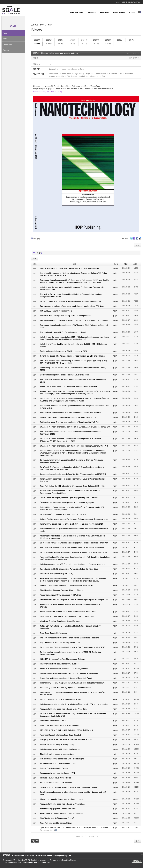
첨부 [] (37, 238)
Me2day (134, 239)
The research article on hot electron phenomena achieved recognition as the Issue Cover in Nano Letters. (75, 407)
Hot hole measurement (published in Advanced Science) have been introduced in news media (74, 530)
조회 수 (136, 264)
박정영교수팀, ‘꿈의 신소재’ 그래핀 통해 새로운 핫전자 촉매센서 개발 (67, 730)
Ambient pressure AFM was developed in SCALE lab (60, 595)
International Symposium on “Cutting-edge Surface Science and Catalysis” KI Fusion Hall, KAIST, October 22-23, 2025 (73, 274)
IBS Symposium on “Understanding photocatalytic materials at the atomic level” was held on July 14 (73, 693)
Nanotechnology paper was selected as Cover (60, 53)
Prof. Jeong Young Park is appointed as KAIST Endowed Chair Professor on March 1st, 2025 (74, 326)
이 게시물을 (124, 239)
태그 (37, 841)
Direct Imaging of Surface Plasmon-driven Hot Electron (62, 590)
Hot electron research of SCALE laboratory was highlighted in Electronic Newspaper (73, 564)
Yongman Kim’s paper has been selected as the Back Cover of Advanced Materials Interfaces (73, 480)
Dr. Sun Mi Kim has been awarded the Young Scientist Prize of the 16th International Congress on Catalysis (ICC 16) (73, 715)
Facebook (137, 239)
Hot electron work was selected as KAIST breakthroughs (62, 759)
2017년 (132, 40)
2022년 (72, 40)
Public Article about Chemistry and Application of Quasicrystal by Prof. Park (70, 422)
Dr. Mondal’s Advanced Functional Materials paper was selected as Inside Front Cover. (74, 543)
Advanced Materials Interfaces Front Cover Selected (60, 735)
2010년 (108, 44)
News (5, 33)
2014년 (61, 44)
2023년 (61, 40)
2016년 (37, 44)
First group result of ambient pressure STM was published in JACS (66, 740)
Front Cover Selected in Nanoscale (54, 633)
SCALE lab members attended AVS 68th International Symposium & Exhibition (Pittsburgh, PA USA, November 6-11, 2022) (71, 440)
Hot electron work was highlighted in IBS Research (60, 749)
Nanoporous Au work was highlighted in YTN (57, 773)
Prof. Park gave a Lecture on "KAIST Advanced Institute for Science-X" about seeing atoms (73, 381)
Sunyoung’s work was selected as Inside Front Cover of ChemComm (67, 616)
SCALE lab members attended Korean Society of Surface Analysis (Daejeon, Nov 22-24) (75, 427)
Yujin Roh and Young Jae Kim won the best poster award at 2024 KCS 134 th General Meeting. (74, 345)
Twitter (132, 239)
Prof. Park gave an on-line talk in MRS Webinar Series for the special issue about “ (73, 547)
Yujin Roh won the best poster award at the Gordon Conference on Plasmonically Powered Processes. (72, 288)
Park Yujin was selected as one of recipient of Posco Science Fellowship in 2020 (72, 524)
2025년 (37, 40)
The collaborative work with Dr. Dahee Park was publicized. (63, 332)
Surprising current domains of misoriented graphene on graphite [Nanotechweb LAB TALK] (73, 793)
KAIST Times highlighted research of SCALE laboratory (61, 813)
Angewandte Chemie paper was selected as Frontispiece (62, 804)
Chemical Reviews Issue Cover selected (56, 778)
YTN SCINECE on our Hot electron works (56, 311)
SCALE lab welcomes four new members (56, 782)
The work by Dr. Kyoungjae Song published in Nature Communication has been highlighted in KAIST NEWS (71, 295)
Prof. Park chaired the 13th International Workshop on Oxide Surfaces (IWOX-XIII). (72, 486)
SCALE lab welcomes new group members (57, 754)
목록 (138, 245)
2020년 (96, 40)
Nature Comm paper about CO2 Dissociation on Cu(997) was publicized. (69, 387)
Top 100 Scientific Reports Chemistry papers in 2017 (61, 642)
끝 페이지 (93, 836)
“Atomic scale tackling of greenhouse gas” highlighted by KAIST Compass (69, 498)
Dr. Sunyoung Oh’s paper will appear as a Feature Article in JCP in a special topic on (73, 552)
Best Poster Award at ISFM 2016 (53, 721)
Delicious (140, 239)
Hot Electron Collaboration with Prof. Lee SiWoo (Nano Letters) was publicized (71, 412)
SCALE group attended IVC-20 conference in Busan (60, 699)
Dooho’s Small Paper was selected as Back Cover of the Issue (65, 375)
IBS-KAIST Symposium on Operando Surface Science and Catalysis (67, 585)
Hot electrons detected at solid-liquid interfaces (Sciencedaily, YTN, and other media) (74, 704)
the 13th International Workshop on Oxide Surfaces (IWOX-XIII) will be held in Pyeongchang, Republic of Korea (70, 492)
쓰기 (138, 841)
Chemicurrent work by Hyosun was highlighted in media (62, 799)
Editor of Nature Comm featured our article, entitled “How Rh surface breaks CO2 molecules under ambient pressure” (72, 508)
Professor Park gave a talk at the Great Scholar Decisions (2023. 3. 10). (68, 417)
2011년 (96, 44)
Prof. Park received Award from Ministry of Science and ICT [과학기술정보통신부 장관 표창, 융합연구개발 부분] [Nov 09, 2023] (74, 362)
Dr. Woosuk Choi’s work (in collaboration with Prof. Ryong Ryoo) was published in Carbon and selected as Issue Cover (72, 468)
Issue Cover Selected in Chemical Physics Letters (59, 725)
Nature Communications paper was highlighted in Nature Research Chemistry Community (70, 627)
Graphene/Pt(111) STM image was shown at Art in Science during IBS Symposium (72, 683)
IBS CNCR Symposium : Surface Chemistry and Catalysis (62, 659)
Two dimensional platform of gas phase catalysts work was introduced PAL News (72, 306)
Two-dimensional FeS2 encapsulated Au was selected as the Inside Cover (69, 569)
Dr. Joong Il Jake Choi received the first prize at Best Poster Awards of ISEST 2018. (73, 647)
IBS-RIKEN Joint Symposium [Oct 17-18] (57, 574)
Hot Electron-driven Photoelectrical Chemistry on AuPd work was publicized (70, 268)
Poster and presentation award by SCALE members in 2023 (63, 351)
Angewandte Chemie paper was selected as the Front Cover (64, 709)
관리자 (36, 58)
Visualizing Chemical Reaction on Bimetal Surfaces (60, 621)
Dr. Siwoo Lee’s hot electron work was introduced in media (63, 514)
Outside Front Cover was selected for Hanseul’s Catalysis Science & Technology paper (74, 519)
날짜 (126, 264)
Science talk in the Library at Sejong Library (57, 744)
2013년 (72, 44)
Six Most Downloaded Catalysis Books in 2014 (58, 763)
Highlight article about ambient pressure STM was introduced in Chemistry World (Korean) (71, 606)
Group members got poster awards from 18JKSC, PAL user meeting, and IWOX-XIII (73, 474)
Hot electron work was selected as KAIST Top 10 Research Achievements (69, 673)
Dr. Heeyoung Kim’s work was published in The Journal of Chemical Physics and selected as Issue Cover (72, 461)
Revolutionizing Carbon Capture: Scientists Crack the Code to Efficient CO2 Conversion (74, 320)
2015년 (49, 44)
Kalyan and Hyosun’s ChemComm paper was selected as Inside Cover (68, 612)
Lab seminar (8, 44)
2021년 (84, 40)
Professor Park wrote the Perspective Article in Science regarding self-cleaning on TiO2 (74, 600)
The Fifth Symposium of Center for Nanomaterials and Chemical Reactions (69, 638)
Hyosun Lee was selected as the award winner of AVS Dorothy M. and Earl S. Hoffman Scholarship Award (74, 829)
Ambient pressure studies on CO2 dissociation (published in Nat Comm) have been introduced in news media (73, 537)
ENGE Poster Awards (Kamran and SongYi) (57, 818)
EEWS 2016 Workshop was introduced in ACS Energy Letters (64, 668)
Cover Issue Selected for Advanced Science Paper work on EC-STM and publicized (73, 356)
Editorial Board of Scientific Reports (54, 768)
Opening (6, 50)
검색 (33, 841)
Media (5, 39)
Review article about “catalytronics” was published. (60, 664)
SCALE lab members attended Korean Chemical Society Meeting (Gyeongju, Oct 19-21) (75, 446)
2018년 (120, 40)
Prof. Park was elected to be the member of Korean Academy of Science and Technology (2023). (71, 433)
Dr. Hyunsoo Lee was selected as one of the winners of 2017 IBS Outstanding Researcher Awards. (71, 653)
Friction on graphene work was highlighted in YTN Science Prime (65, 687)
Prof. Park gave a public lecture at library (56, 823)
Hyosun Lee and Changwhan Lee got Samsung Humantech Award (66, 678)
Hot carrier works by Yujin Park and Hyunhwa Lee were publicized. (66, 316)
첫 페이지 (79, 836)
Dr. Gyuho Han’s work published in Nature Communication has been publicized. (71, 301)
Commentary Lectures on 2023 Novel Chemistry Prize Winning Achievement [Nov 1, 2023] (73, 369)
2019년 (108, 40)
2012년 (84, 44)
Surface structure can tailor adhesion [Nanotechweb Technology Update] (69, 787)
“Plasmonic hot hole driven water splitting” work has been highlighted (67, 502)
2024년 (49, 40)
